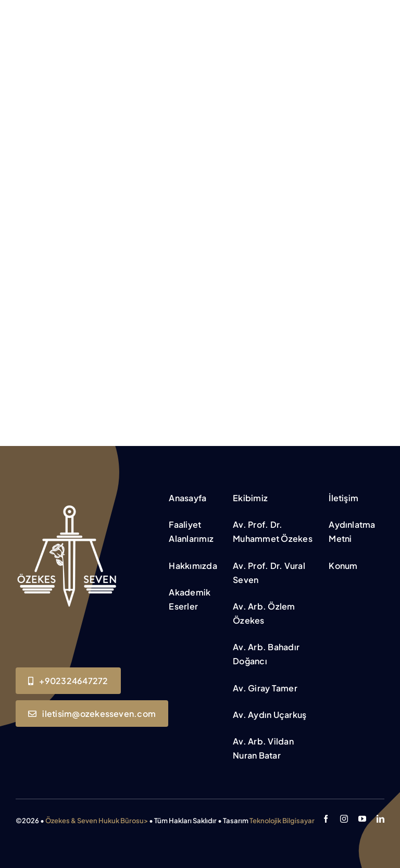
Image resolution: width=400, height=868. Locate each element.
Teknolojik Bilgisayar (282, 821)
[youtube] (362, 819)
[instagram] (344, 819)
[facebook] (326, 819)
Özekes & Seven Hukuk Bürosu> (97, 821)
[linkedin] (380, 819)
